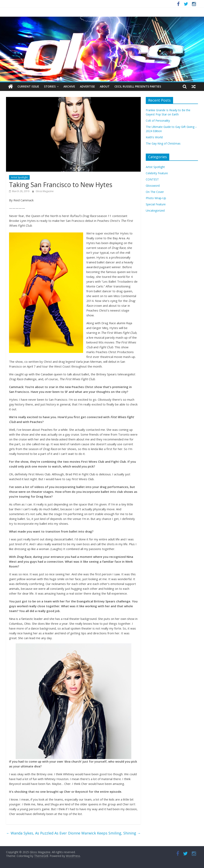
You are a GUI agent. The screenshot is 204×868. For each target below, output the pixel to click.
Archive (69, 86)
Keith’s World (154, 137)
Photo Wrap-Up (156, 198)
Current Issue (28, 86)
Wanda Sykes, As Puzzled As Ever (36, 833)
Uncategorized (155, 210)
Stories (50, 86)
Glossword (153, 186)
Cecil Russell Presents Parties (138, 86)
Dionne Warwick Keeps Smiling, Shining (104, 833)
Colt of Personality (158, 121)
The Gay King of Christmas (163, 143)
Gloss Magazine (45, 191)
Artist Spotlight (19, 177)
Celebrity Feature (157, 173)
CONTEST (152, 179)
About (105, 86)
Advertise (87, 86)
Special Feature (156, 204)
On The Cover (155, 192)
